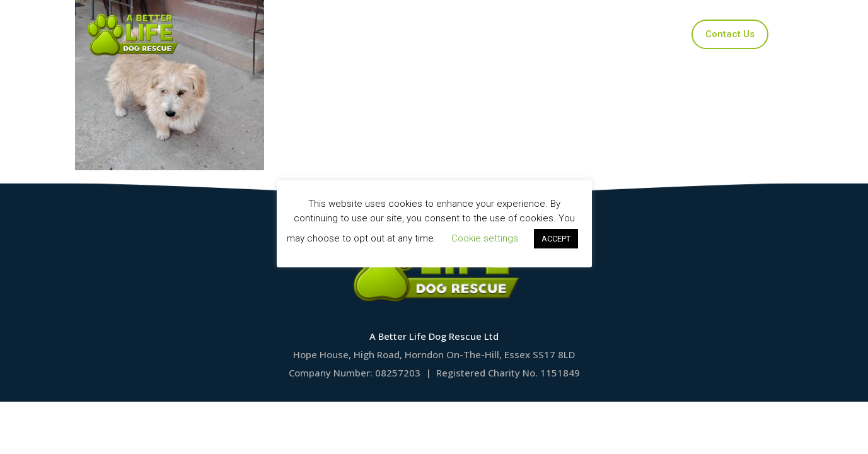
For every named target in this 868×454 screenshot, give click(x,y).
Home (310, 34)
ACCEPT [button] (556, 239)
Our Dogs (377, 34)
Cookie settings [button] (485, 238)
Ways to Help (542, 34)
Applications (455, 34)
